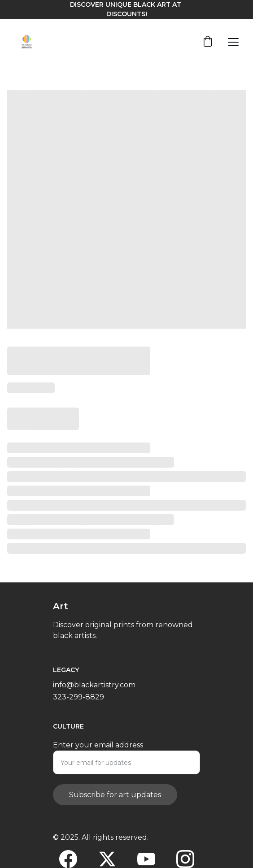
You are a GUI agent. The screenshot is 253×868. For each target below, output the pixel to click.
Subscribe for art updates (115, 801)
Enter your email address (98, 752)
